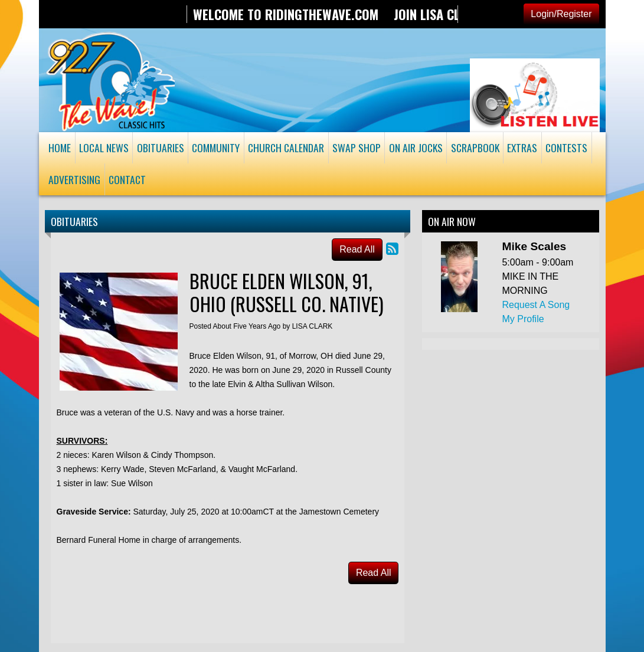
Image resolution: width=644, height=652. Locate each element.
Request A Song (536, 305)
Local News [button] (104, 148)
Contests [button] (566, 148)
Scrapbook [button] (475, 148)
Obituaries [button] (161, 148)
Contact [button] (127, 179)
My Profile (523, 319)
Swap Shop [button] (357, 148)
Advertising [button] (74, 179)
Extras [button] (522, 148)
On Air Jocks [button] (416, 148)
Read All (357, 249)
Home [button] (60, 148)
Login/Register (561, 14)
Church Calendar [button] (286, 148)
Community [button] (216, 148)
